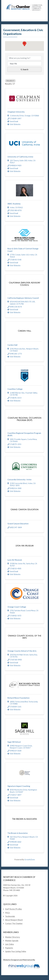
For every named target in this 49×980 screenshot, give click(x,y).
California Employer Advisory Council (23, 298)
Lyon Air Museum (15, 560)
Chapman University (16, 112)
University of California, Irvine (20, 157)
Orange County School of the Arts (22, 651)
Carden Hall (12, 345)
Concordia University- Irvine (19, 480)
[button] (24, 44)
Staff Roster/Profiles (14, 909)
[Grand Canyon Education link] (24, 510)
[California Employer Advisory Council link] (24, 284)
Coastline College (15, 389)
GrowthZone (30, 860)
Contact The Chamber (14, 924)
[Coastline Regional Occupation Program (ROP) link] (24, 419)
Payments (9, 948)
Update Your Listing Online (16, 951)
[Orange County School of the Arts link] (24, 637)
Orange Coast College (17, 607)
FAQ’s (8, 913)
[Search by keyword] (24, 58)
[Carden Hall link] (24, 331)
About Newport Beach (14, 920)
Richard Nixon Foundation (18, 698)
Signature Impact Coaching (19, 786)
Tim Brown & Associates (18, 833)
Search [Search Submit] (24, 69)
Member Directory (12, 937)
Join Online (9, 944)
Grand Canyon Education (18, 524)
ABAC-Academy (14, 204)
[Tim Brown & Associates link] (24, 819)
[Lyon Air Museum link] (25, 546)
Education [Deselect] (10, 81)
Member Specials (12, 941)
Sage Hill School (14, 742)
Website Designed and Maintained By (19, 960)
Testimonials (10, 916)
